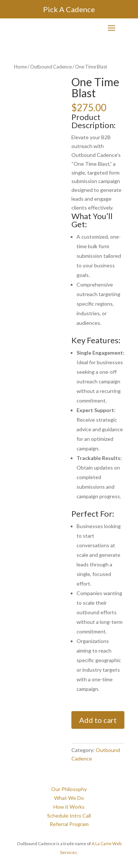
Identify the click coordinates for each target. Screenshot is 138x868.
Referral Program (69, 824)
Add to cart (98, 720)
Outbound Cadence (51, 67)
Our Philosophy (69, 789)
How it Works (69, 807)
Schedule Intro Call (69, 816)
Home (20, 67)
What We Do (69, 798)
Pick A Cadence (69, 9)
